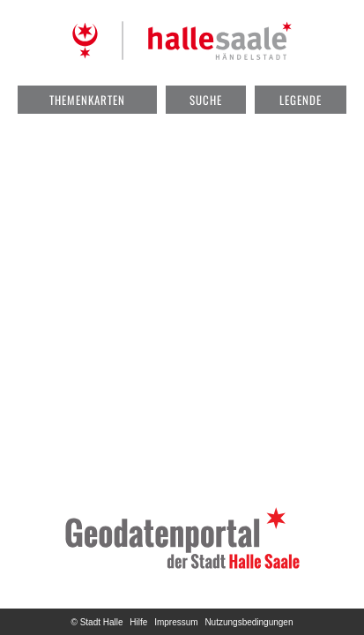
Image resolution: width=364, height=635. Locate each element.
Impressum (176, 622)
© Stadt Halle (97, 622)
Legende (301, 100)
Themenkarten (87, 100)
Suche (206, 100)
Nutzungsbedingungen (249, 622)
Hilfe (138, 622)
